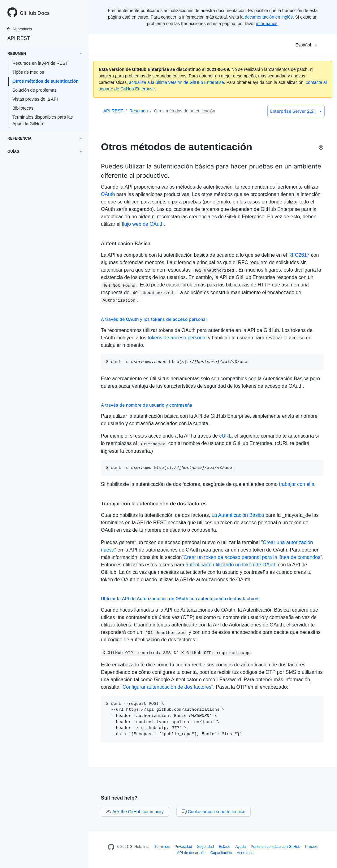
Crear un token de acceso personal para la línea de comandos (252, 557)
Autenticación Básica (126, 243)
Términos (162, 847)
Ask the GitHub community (135, 812)
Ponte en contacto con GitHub (275, 847)
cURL (225, 436)
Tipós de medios (28, 72)
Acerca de (245, 853)
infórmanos (267, 24)
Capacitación (221, 853)
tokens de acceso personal (177, 338)
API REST (19, 38)
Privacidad (183, 847)
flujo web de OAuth (143, 224)
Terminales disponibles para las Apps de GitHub (43, 120)
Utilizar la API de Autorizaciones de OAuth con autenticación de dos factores (180, 598)
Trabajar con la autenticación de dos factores (154, 504)
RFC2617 (299, 255)
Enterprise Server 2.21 (296, 111)
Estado (225, 847)
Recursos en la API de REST (40, 63)
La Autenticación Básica (238, 515)
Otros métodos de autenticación (45, 81)
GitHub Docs (35, 13)
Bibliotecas (23, 108)
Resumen (139, 111)
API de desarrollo (191, 853)
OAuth (108, 194)
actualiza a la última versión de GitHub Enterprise (177, 82)
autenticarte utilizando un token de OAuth (231, 565)
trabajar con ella (296, 484)
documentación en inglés (269, 17)
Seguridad (205, 847)
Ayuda (240, 847)
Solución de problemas (34, 90)
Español (306, 45)
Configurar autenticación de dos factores (167, 687)
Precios (311, 847)
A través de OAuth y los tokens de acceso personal (154, 319)
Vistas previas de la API (35, 99)
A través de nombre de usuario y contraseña (147, 405)
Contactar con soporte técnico (214, 812)
